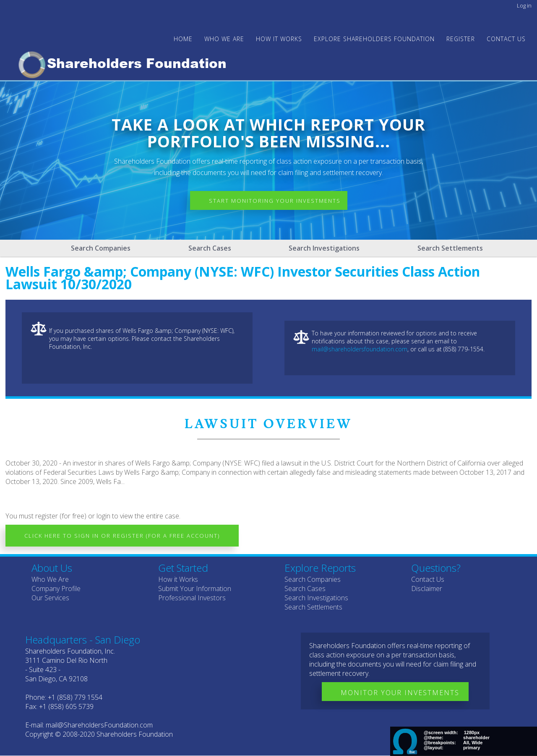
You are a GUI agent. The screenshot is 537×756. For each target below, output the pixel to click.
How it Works (178, 579)
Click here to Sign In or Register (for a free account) (122, 536)
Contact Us (506, 39)
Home (183, 39)
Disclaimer (427, 589)
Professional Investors (192, 598)
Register (461, 39)
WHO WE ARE (224, 39)
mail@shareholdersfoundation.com (360, 349)
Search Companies (101, 248)
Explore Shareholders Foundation (374, 39)
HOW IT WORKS (279, 39)
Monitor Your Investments (400, 693)
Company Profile (56, 589)
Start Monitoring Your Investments (275, 201)
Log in (524, 5)
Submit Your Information (195, 589)
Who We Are (50, 579)
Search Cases (210, 248)
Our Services (50, 598)
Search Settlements (450, 248)
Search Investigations (324, 248)
